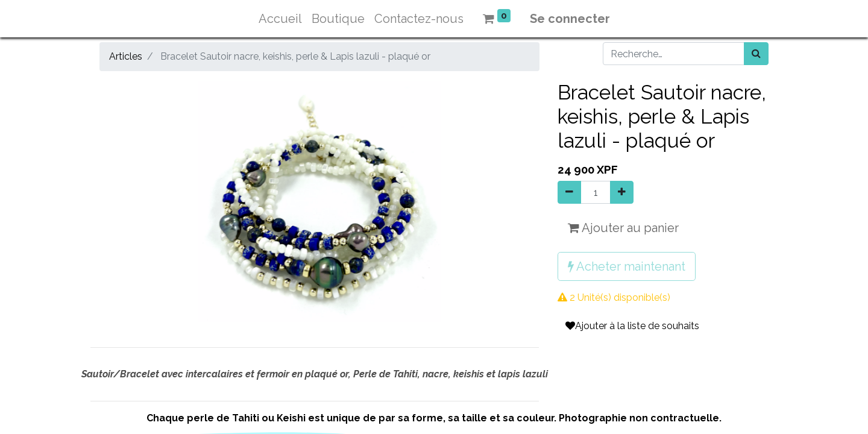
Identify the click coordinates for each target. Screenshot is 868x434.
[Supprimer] (569, 192)
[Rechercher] (756, 54)
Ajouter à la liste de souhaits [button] (632, 326)
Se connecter (570, 19)
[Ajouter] (622, 192)
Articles (126, 56)
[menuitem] (280, 19)
